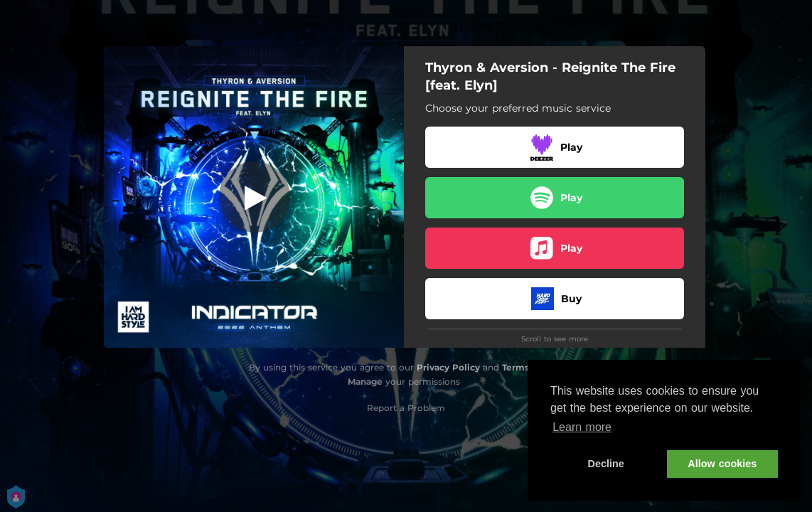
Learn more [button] (582, 427)
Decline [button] (606, 464)
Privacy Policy (448, 367)
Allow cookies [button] (722, 464)
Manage (365, 382)
